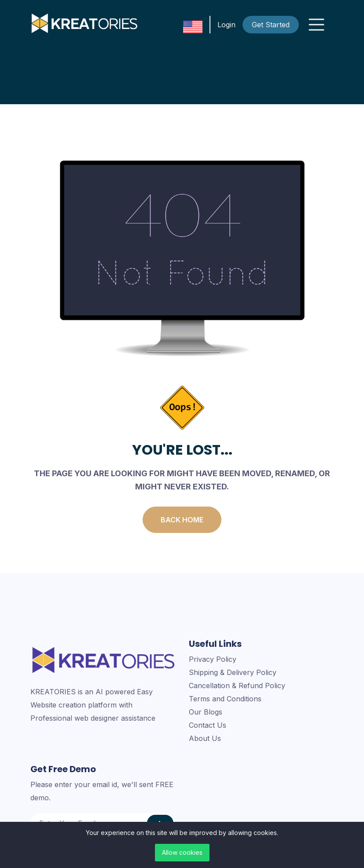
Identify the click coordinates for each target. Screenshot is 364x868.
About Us (205, 738)
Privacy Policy (213, 659)
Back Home (182, 520)
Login (226, 25)
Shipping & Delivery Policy (233, 672)
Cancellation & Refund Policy (237, 686)
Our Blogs (206, 712)
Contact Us (208, 725)
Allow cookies (182, 852)
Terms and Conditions (225, 699)
